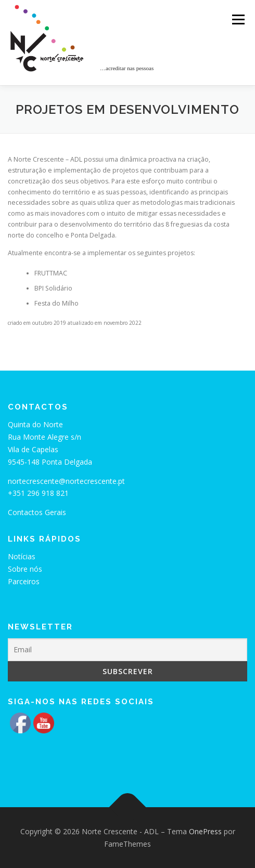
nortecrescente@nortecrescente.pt (66, 481)
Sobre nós (25, 569)
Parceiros (24, 581)
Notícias (22, 556)
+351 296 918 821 (38, 493)
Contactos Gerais (37, 512)
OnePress (205, 831)
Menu (238, 19)
